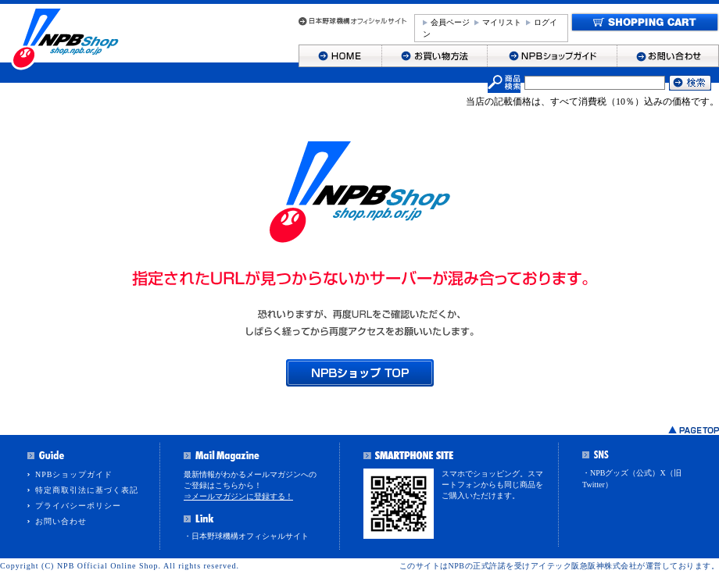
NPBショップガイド (74, 474)
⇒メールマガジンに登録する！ (238, 496)
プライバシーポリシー (78, 506)
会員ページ (450, 22)
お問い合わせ (61, 521)
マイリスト (502, 22)
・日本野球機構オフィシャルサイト (246, 536)
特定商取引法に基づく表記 (87, 490)
